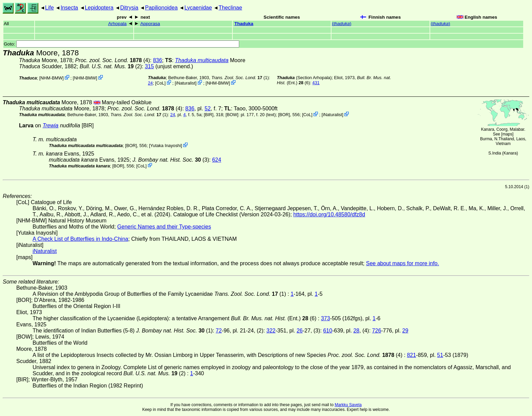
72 (219, 331)
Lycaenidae (198, 8)
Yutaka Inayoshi (166, 146)
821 (411, 355)
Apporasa (150, 24)
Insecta (69, 8)
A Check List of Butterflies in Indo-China (80, 239)
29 (405, 331)
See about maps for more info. (403, 263)
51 (440, 355)
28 (356, 331)
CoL (160, 83)
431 (316, 83)
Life (50, 8)
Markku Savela (348, 405)
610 (328, 331)
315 (149, 66)
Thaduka (244, 24)
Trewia (50, 125)
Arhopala (117, 24)
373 (326, 318)
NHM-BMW (51, 78)
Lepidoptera (99, 8)
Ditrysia (129, 8)
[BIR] (209, 115)
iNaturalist (186, 83)
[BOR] (284, 115)
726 (377, 331)
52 (208, 108)
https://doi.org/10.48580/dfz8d (329, 214)
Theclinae (230, 8)
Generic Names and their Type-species (164, 227)
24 (150, 83)
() (341, 24)
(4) (112, 60)
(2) (111, 66)
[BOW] (232, 115)
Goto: (121, 44)
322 (271, 331)
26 (300, 331)
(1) (240, 78)
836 (158, 60)
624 (217, 160)
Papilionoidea (161, 8)
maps (507, 134)
